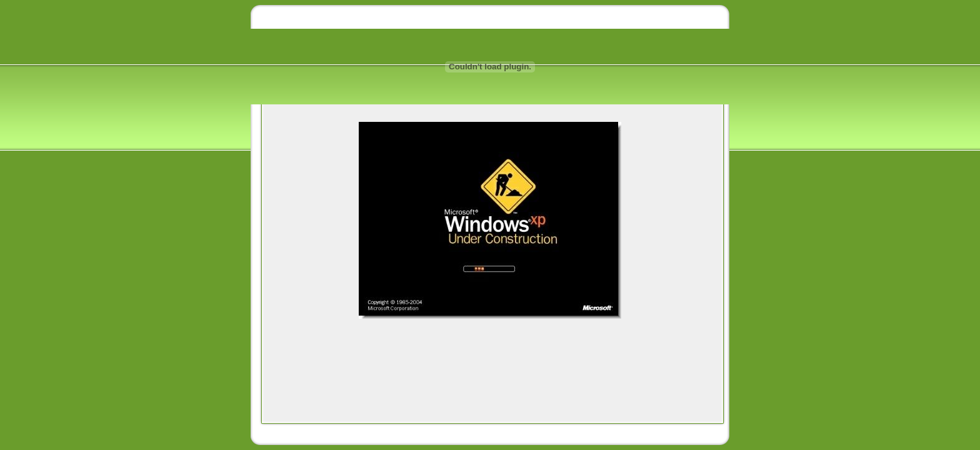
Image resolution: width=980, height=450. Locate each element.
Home (272, 17)
